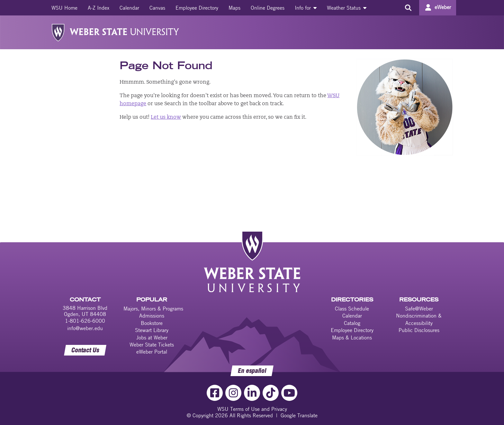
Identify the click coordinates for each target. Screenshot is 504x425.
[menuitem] (64, 8)
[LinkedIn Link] (252, 393)
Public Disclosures (419, 330)
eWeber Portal (152, 352)
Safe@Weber (419, 309)
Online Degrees (268, 8)
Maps (234, 8)
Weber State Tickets (152, 345)
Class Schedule (352, 309)
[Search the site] (408, 8)
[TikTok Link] (271, 393)
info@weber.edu (85, 328)
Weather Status (347, 8)
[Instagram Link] (233, 393)
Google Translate (299, 415)
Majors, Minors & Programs (153, 309)
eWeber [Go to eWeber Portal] (443, 7)
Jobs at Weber (152, 337)
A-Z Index (99, 8)
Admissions (152, 316)
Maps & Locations (352, 337)
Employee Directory (197, 8)
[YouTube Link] (289, 393)
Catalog (352, 323)
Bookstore (152, 323)
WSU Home (64, 8)
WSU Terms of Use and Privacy (252, 409)
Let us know (166, 117)
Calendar (129, 8)
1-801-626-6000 (85, 321)
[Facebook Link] (215, 393)
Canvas (157, 8)
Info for (306, 8)
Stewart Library (152, 330)
